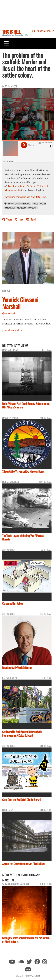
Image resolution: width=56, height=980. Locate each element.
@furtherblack (9, 313)
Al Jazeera (22, 208)
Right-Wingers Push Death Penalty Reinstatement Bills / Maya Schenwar (26, 405)
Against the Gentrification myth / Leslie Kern (23, 864)
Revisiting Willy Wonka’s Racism (17, 668)
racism (43, 204)
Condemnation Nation (12, 603)
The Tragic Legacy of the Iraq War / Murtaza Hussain (23, 537)
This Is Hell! (12, 32)
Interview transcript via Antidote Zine (25, 197)
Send (31, 219)
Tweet (20, 219)
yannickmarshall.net (13, 330)
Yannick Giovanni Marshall (19, 204)
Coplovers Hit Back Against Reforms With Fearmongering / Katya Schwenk (22, 734)
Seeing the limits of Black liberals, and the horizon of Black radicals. (26, 940)
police (35, 204)
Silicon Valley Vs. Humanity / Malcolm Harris (23, 471)
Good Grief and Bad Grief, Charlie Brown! (21, 800)
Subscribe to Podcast (43, 31)
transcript (33, 208)
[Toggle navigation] (6, 43)
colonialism (10, 208)
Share (8, 219)
